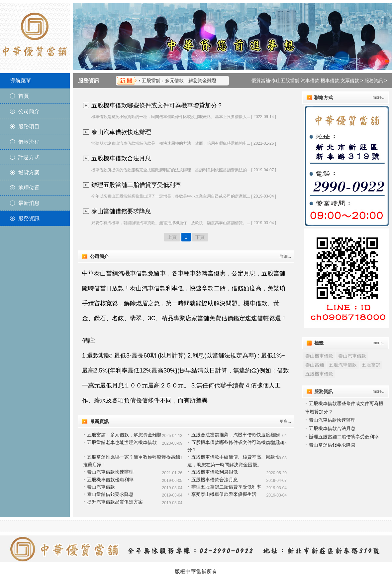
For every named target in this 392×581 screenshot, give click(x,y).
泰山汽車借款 (101, 487)
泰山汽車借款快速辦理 (121, 132)
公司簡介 (29, 111)
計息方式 (29, 157)
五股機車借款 (319, 374)
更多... (285, 421)
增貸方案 (29, 172)
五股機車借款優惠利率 (110, 480)
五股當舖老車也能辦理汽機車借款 (122, 442)
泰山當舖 (315, 365)
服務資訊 (29, 218)
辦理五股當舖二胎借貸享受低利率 (136, 185)
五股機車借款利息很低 (215, 472)
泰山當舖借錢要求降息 (121, 211)
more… (379, 97)
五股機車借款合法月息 (121, 158)
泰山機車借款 (319, 356)
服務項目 (29, 127)
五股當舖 (371, 365)
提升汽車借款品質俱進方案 (115, 502)
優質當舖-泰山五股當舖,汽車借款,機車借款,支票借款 (305, 80)
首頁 (24, 96)
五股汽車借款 (343, 365)
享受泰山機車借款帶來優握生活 (224, 494)
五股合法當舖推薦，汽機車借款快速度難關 (236, 435)
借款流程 (29, 142)
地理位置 (29, 188)
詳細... (285, 256)
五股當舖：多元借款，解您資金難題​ (179, 80)
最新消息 (29, 203)
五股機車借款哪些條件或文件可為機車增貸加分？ (157, 105)
